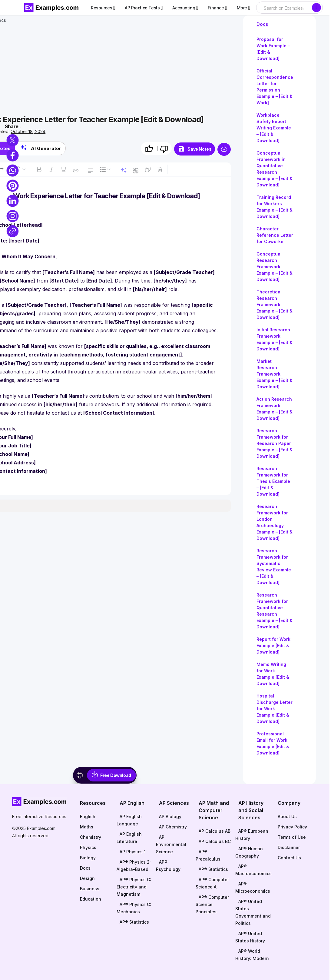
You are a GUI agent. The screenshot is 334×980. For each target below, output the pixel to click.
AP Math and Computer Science (214, 810)
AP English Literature (129, 838)
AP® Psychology (168, 866)
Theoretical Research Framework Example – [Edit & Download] (274, 304)
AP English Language (129, 820)
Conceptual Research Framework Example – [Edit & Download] (274, 267)
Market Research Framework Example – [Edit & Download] (274, 374)
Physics (88, 847)
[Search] (316, 8)
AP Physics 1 (133, 852)
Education (91, 899)
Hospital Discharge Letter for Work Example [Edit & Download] (274, 709)
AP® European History (252, 835)
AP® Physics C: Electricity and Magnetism (134, 887)
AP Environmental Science (171, 844)
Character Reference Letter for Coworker (275, 235)
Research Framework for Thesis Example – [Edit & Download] (273, 481)
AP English (132, 803)
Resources (93, 803)
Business (90, 889)
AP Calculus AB (215, 831)
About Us (287, 816)
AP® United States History (250, 937)
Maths (87, 827)
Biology (88, 858)
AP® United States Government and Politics (253, 912)
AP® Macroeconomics (253, 870)
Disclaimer (289, 847)
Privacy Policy (292, 827)
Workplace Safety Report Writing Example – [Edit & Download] (274, 128)
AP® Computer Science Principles (212, 904)
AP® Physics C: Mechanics (134, 908)
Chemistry (91, 837)
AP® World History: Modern (252, 955)
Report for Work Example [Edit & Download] (273, 646)
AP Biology (170, 816)
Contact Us (289, 858)
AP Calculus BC (215, 841)
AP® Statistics (134, 922)
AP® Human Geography (249, 852)
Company (289, 803)
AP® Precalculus (208, 855)
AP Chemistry (173, 827)
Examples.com (41, 828)
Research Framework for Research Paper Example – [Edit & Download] (274, 443)
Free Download (116, 775)
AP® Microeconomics (253, 887)
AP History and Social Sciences (251, 810)
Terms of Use (292, 837)
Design (87, 878)
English (88, 816)
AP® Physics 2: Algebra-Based (134, 866)
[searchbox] (284, 8)
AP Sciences (174, 803)
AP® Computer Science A (212, 883)
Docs (262, 24)
